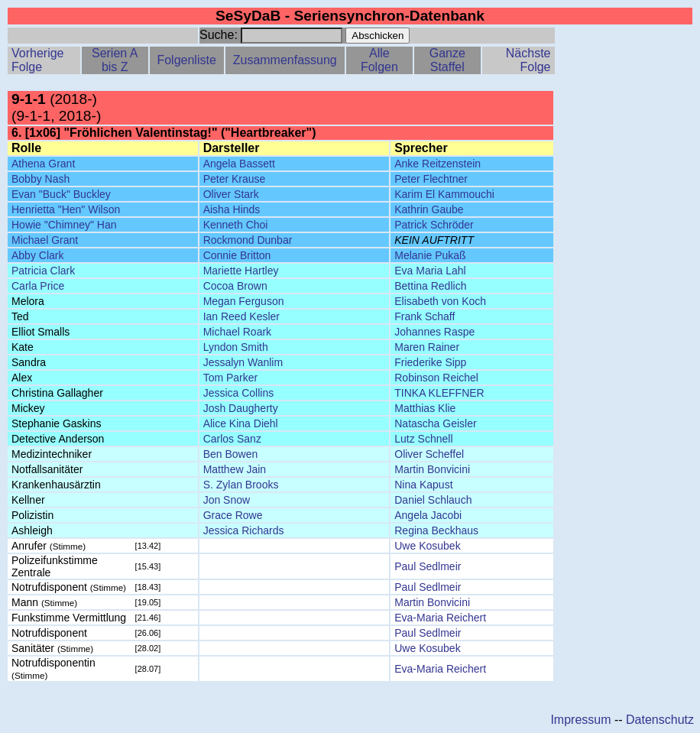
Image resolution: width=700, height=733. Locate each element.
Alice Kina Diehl (241, 423)
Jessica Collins (239, 393)
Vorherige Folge (38, 60)
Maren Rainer (427, 347)
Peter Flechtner (431, 179)
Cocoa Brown (235, 286)
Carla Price (38, 286)
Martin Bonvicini (432, 469)
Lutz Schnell (423, 439)
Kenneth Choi (236, 225)
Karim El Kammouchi (444, 194)
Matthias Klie (425, 408)
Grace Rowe (233, 515)
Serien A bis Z (115, 60)
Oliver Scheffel (429, 454)
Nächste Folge (528, 60)
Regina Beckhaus (436, 530)
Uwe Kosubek (427, 546)
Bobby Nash (41, 179)
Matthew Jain (235, 469)
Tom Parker (231, 378)
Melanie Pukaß (430, 255)
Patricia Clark (43, 271)
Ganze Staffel (447, 60)
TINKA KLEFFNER (439, 393)
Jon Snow (227, 500)
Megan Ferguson (244, 301)
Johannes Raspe (434, 332)
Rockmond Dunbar (248, 240)
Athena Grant (43, 164)
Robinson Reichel (436, 378)
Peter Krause (235, 179)
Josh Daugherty (241, 408)
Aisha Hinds (232, 209)
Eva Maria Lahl (430, 271)
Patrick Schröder (434, 225)
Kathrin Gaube (429, 209)
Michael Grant (45, 240)
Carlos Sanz (232, 439)
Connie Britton (237, 255)
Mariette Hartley (241, 271)
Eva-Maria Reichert (440, 618)
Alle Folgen (379, 60)
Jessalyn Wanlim (243, 362)
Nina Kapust (423, 485)
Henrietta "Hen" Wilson (66, 209)
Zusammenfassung (285, 60)
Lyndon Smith (236, 347)
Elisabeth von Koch (440, 301)
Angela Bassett (239, 164)
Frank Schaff (425, 316)
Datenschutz (660, 720)
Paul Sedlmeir (428, 566)
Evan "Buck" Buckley (61, 194)
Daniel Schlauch (433, 500)
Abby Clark (37, 255)
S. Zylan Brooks (241, 485)
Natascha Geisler (435, 423)
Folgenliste (186, 60)
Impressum (580, 720)
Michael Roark (237, 332)
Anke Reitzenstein (437, 164)
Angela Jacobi (428, 515)
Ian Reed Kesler (241, 316)
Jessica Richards (244, 530)
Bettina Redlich (430, 286)
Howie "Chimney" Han (64, 225)
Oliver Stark (231, 194)
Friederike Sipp (430, 362)
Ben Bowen (231, 454)
